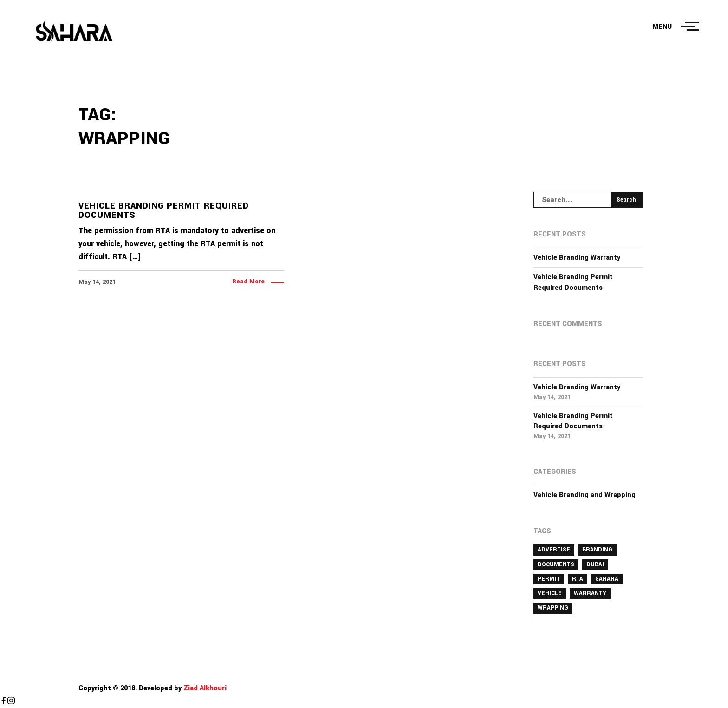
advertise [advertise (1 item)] (554, 550)
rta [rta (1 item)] (578, 579)
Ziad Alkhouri (204, 688)
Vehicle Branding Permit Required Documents (573, 282)
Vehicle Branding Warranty (577, 258)
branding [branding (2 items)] (597, 550)
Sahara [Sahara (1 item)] (607, 579)
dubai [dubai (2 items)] (595, 564)
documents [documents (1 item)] (556, 564)
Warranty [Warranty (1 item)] (590, 593)
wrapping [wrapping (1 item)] (553, 608)
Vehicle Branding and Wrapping (585, 495)
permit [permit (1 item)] (549, 579)
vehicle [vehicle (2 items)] (550, 593)
